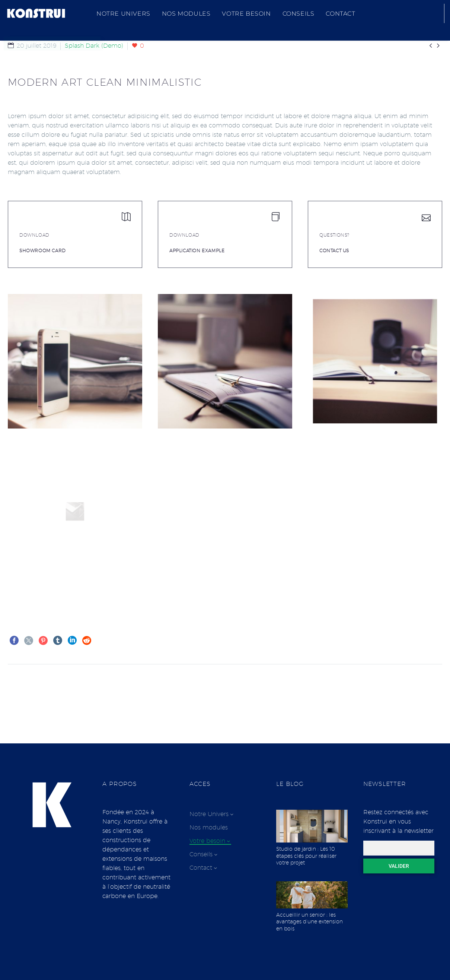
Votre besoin (246, 14)
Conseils (299, 14)
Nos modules (186, 14)
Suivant (424, 687)
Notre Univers (123, 14)
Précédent (31, 687)
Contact (340, 14)
